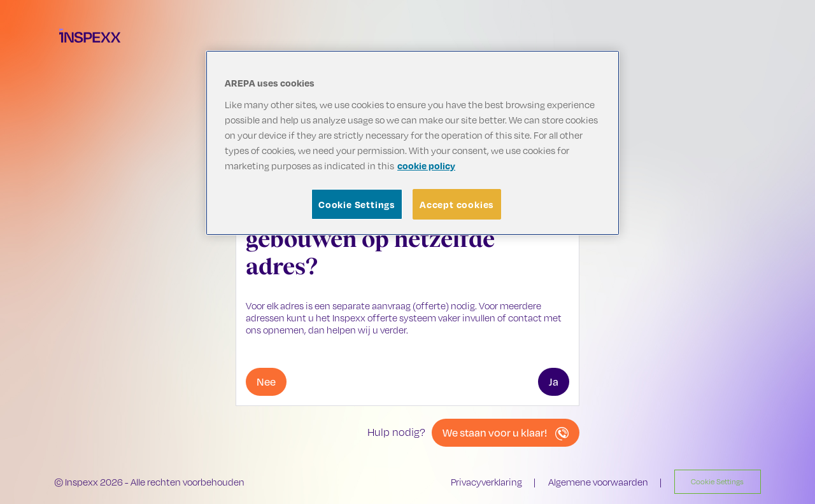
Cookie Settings (357, 204)
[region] (413, 143)
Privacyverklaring (486, 482)
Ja (554, 381)
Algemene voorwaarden (598, 482)
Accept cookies (457, 204)
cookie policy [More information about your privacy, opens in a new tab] (426, 165)
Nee (266, 381)
